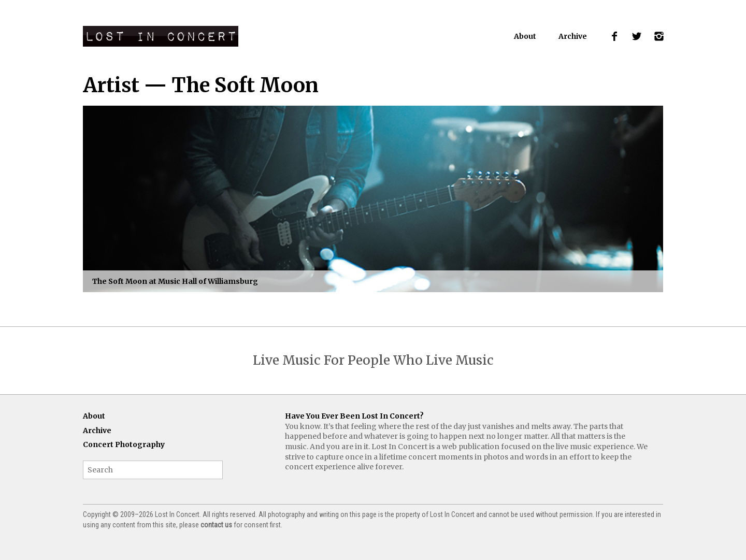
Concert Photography (124, 444)
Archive (573, 36)
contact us (216, 525)
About (525, 36)
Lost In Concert (161, 36)
